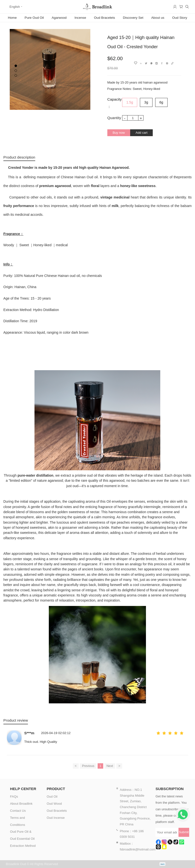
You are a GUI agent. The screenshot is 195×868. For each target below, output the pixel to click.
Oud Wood (54, 804)
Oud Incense (56, 818)
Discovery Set (133, 18)
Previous (88, 766)
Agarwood (59, 18)
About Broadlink (21, 804)
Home (12, 18)
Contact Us (18, 811)
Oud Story (180, 18)
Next (110, 766)
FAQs (14, 797)
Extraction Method (23, 846)
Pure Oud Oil (34, 18)
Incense (80, 18)
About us (158, 18)
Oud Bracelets (105, 18)
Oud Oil (52, 797)
